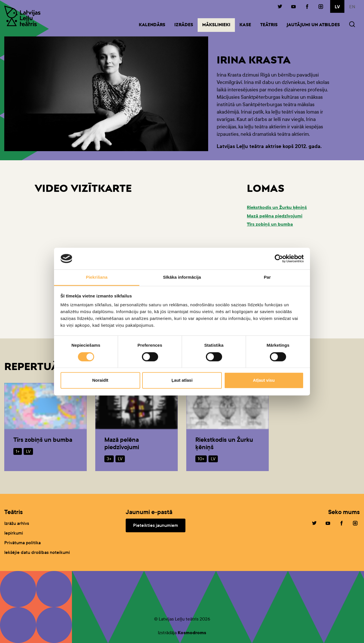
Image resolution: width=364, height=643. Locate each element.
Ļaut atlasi (182, 380)
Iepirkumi (14, 533)
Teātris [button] (269, 25)
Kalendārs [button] (152, 25)
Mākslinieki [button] (219, 25)
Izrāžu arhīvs (17, 523)
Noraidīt (100, 380)
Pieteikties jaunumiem (156, 525)
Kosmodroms (192, 633)
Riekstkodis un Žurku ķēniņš (277, 207)
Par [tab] (267, 277)
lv (337, 7)
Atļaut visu (264, 380)
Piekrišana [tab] (97, 277)
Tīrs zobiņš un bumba (270, 224)
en (352, 7)
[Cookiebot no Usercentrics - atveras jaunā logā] (279, 258)
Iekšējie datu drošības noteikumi (37, 552)
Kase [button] (245, 25)
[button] (352, 25)
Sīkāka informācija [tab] (182, 277)
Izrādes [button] (184, 25)
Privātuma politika (22, 543)
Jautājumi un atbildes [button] (313, 25)
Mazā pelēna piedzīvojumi (275, 216)
